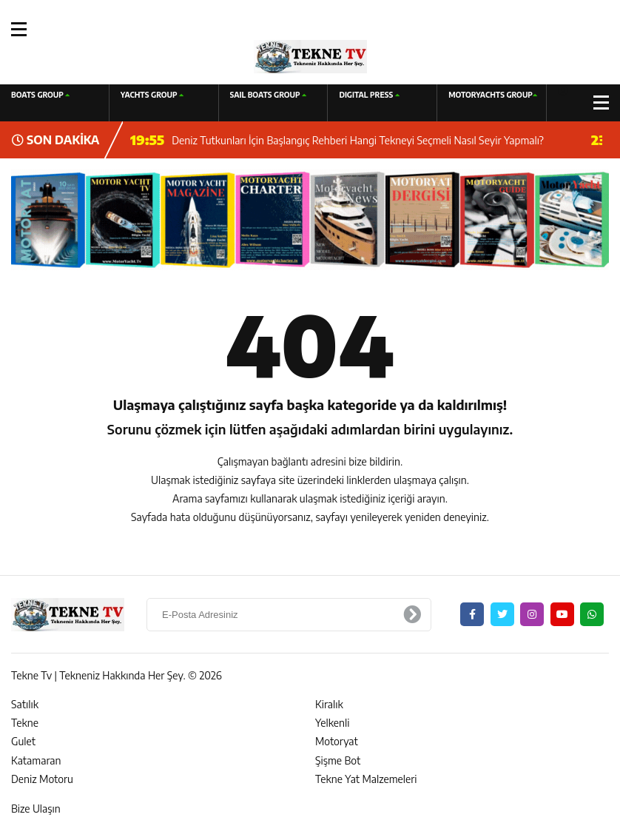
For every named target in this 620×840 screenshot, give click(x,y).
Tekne (25, 723)
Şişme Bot (338, 760)
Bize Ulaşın (36, 809)
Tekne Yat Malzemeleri (366, 779)
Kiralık (329, 704)
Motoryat (337, 741)
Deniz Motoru (42, 779)
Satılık (25, 704)
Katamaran (36, 760)
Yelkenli (333, 723)
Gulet (23, 741)
